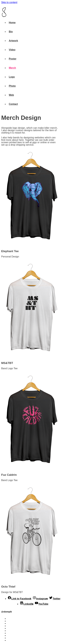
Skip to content (9, 2)
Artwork (12, 623)
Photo (11, 635)
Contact (12, 640)
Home (11, 619)
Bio (9, 621)
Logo (10, 633)
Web (10, 638)
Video (11, 626)
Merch (11, 631)
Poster (11, 628)
